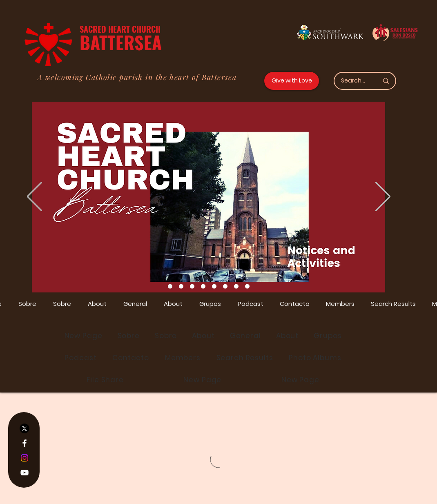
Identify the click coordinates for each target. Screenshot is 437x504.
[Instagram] (25, 458)
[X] (25, 428)
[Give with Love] (292, 81)
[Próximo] (383, 197)
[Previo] (35, 197)
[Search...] (353, 81)
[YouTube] (25, 473)
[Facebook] (25, 443)
